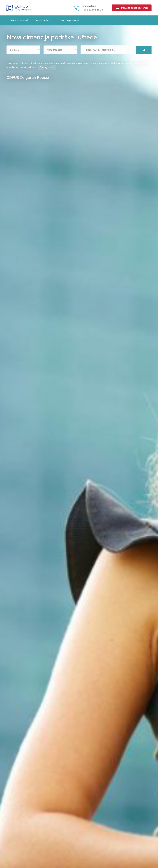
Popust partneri (43, 20)
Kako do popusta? (70, 20)
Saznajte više (47, 67)
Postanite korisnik (19, 20)
